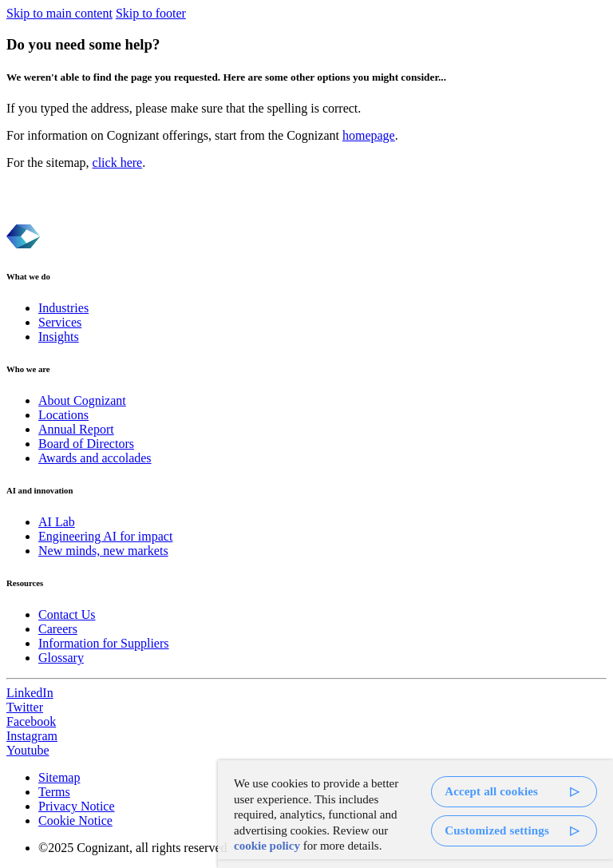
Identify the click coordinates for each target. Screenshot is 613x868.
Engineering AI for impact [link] (105, 536)
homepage (369, 135)
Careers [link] (58, 629)
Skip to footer (151, 13)
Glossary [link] (61, 658)
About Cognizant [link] (82, 400)
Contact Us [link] (67, 614)
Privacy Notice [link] (77, 806)
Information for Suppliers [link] (104, 643)
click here (118, 163)
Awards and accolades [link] (95, 458)
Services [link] (60, 322)
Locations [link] (63, 415)
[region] (415, 814)
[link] (306, 693)
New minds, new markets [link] (103, 551)
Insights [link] (59, 337)
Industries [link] (63, 308)
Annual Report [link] (76, 429)
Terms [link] (54, 792)
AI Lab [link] (57, 522)
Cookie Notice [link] (75, 820)
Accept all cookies (491, 791)
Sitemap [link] (59, 777)
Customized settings (497, 830)
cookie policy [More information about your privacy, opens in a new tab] (267, 846)
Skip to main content (59, 13)
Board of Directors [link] (86, 444)
